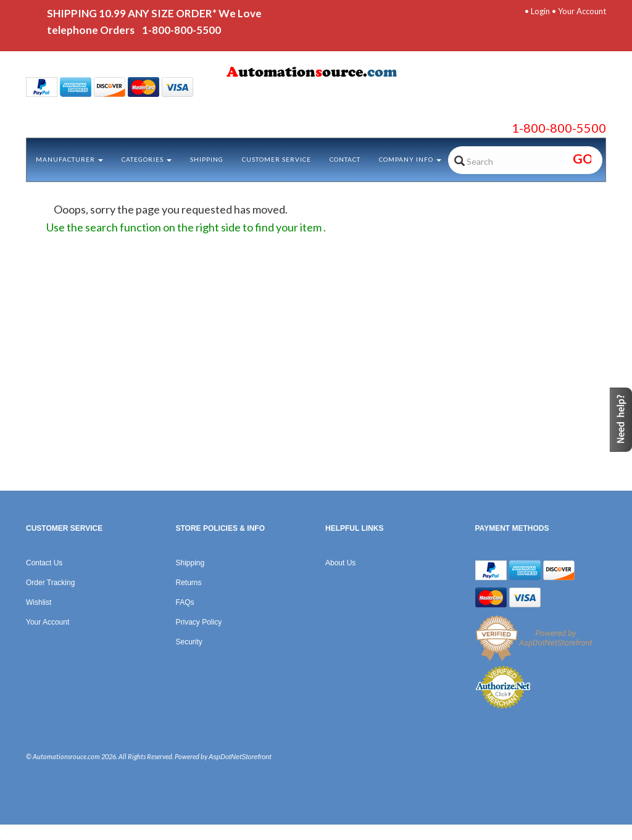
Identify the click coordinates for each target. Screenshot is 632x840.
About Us (340, 563)
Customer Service (276, 159)
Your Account (582, 11)
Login (540, 11)
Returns (189, 583)
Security (189, 642)
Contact (345, 159)
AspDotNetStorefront (240, 757)
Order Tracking (50, 583)
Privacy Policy (199, 622)
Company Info (410, 159)
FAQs (185, 602)
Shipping (207, 159)
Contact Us (44, 563)
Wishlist (39, 602)
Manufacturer (69, 159)
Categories (147, 159)
